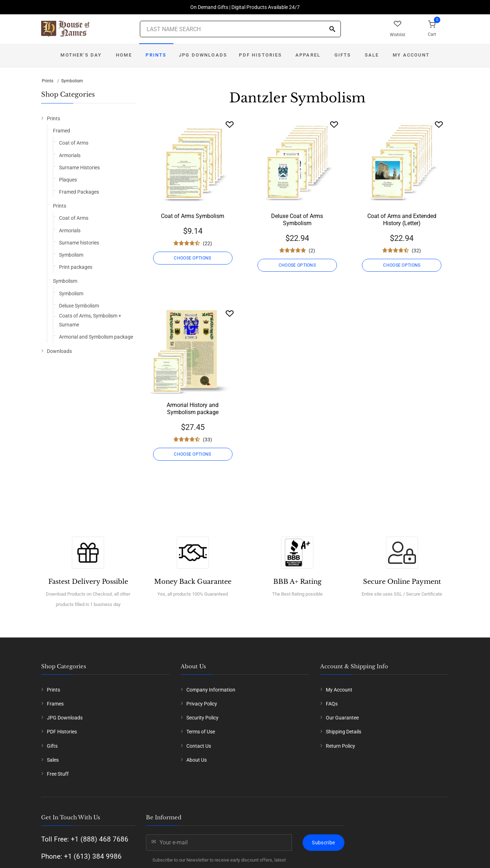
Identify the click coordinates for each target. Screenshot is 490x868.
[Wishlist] (230, 124)
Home (124, 55)
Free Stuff (58, 774)
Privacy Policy (202, 704)
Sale (372, 55)
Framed (62, 131)
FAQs (332, 704)
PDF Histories (260, 55)
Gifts (343, 55)
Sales (53, 760)
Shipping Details (344, 732)
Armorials (70, 155)
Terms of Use (201, 732)
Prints (156, 55)
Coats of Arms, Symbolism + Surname (90, 320)
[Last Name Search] (240, 29)
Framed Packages (79, 192)
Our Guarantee (342, 718)
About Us (197, 760)
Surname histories (79, 243)
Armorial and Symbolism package (96, 337)
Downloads (59, 351)
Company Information (211, 690)
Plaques (68, 180)
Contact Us (199, 746)
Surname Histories (79, 168)
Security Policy (202, 718)
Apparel (308, 55)
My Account (411, 55)
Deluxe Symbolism (79, 306)
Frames (55, 704)
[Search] (332, 30)
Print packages (76, 267)
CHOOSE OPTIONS (192, 258)
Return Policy (340, 746)
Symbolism (72, 81)
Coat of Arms (74, 143)
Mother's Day (81, 55)
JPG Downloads (203, 55)
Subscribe (323, 843)
